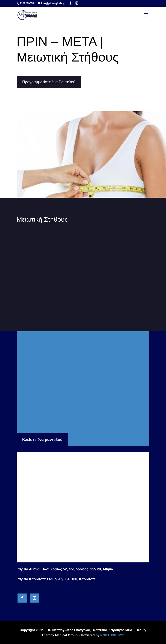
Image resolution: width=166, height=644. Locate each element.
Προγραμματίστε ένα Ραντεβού (49, 82)
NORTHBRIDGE (112, 635)
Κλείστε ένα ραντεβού (42, 440)
